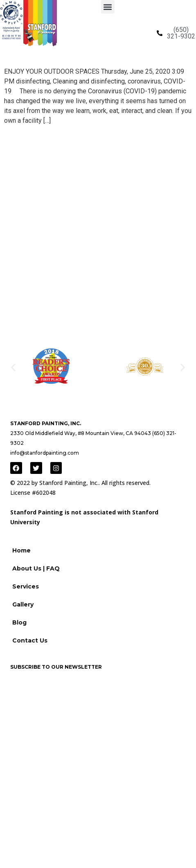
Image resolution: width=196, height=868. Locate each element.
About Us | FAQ (36, 568)
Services (26, 586)
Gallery (23, 604)
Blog (19, 622)
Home (21, 550)
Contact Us (30, 640)
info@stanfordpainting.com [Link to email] (45, 453)
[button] (108, 7)
